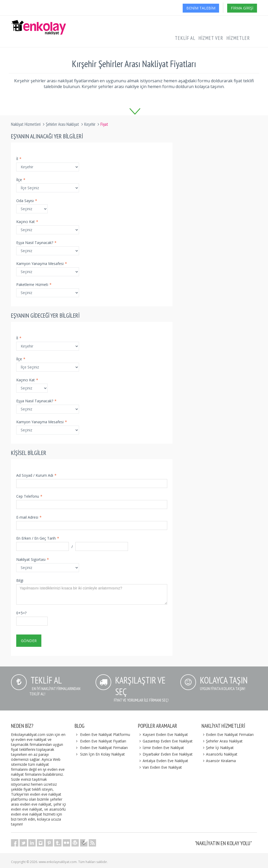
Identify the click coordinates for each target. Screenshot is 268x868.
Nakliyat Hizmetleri (26, 124)
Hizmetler (238, 38)
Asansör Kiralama (219, 761)
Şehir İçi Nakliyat (218, 748)
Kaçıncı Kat (27, 222)
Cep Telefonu (29, 496)
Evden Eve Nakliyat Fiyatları (103, 741)
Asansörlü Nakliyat (220, 754)
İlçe (21, 180)
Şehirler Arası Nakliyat (62, 124)
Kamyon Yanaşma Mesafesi (42, 264)
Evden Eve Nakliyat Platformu (105, 734)
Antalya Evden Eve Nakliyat (163, 761)
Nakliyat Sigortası (33, 559)
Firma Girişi (242, 8)
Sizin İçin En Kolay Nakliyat (102, 754)
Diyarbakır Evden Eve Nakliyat (165, 754)
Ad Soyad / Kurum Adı (36, 475)
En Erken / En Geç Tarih (38, 538)
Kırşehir (90, 124)
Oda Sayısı (27, 201)
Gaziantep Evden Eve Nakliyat (165, 741)
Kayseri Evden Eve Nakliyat (163, 734)
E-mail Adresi (29, 517)
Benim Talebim (201, 8)
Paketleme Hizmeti (34, 284)
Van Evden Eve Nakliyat (160, 767)
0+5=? (21, 613)
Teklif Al (185, 38)
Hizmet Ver (211, 38)
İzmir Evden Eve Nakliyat (161, 748)
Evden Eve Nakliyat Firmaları (104, 748)
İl (19, 159)
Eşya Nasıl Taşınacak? (36, 243)
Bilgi (20, 580)
